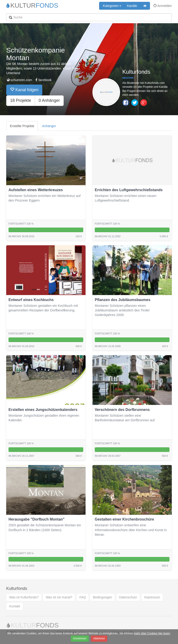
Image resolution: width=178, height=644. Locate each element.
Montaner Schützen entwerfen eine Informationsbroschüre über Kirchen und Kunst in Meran (131, 530)
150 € (79, 236)
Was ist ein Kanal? (59, 597)
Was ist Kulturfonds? (24, 597)
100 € (165, 346)
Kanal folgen (24, 90)
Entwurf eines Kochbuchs (31, 300)
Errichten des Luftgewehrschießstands (129, 190)
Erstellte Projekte (22, 126)
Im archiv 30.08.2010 (21, 236)
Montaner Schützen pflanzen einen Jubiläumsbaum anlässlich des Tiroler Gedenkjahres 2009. (122, 310)
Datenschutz (128, 597)
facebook (43, 80)
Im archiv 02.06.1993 (108, 566)
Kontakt (15, 606)
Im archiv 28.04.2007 (108, 456)
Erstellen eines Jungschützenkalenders (43, 410)
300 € (79, 456)
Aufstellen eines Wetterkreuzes (36, 190)
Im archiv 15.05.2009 (108, 346)
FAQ (83, 597)
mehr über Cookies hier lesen (152, 633)
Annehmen (80, 638)
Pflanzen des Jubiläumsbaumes (123, 300)
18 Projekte (21, 100)
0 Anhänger (49, 100)
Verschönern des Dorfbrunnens (122, 410)
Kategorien (112, 6)
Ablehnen (99, 638)
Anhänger (49, 126)
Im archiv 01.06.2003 (21, 566)
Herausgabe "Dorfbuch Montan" (37, 519)
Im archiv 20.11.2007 (21, 456)
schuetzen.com (19, 80)
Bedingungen (102, 597)
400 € (79, 346)
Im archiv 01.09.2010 (21, 346)
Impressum (152, 597)
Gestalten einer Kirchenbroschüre (124, 519)
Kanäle (132, 6)
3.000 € (78, 566)
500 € (165, 456)
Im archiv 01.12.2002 (108, 236)
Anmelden (163, 6)
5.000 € (164, 236)
